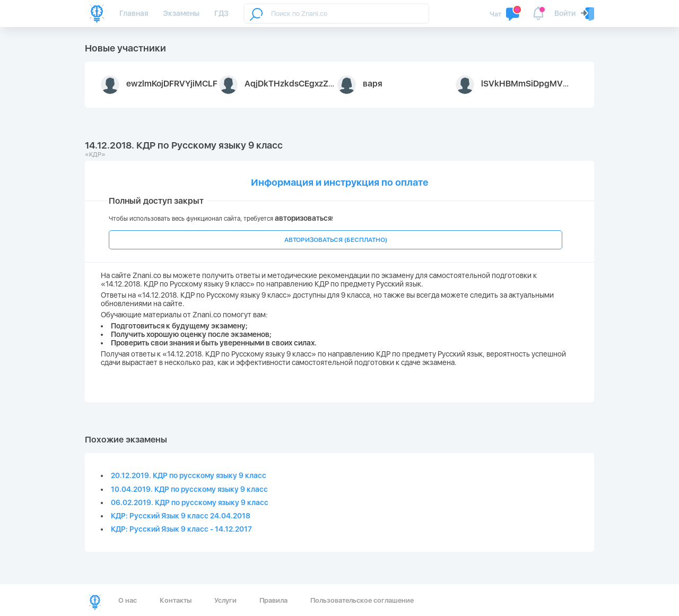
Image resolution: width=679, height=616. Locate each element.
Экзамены (181, 13)
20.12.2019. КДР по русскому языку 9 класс (189, 475)
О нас (128, 600)
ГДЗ (221, 13)
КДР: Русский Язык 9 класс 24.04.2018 (181, 516)
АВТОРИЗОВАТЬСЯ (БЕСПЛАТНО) (336, 240)
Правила (273, 600)
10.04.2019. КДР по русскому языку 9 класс (189, 489)
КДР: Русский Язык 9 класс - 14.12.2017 (181, 529)
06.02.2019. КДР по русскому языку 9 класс (190, 502)
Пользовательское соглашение (362, 600)
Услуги (225, 600)
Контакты (176, 600)
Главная (134, 13)
